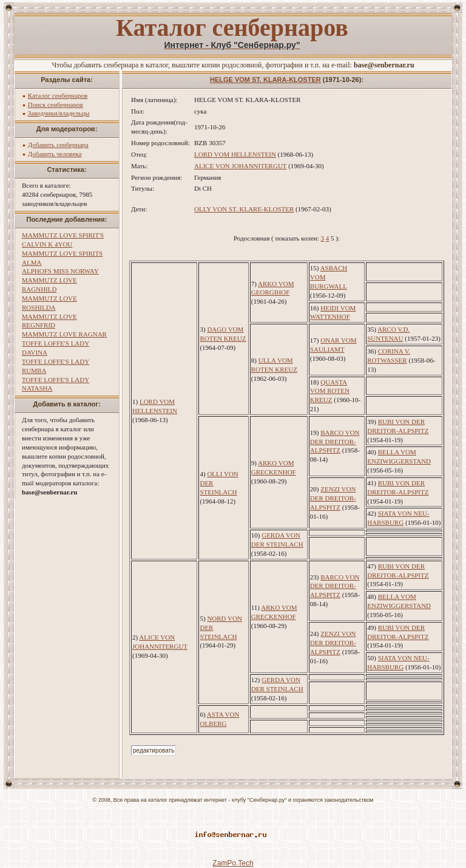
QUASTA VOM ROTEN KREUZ (330, 391)
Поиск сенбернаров (56, 104)
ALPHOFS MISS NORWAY (60, 271)
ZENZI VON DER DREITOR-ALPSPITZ (333, 498)
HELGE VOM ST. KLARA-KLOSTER (265, 80)
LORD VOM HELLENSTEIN (235, 154)
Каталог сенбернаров (58, 95)
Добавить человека (55, 154)
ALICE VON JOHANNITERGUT (240, 166)
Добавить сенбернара (58, 145)
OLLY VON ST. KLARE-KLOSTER (244, 209)
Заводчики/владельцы (59, 113)
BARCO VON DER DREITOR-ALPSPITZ (335, 442)
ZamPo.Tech (233, 863)
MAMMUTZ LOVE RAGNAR (64, 334)
